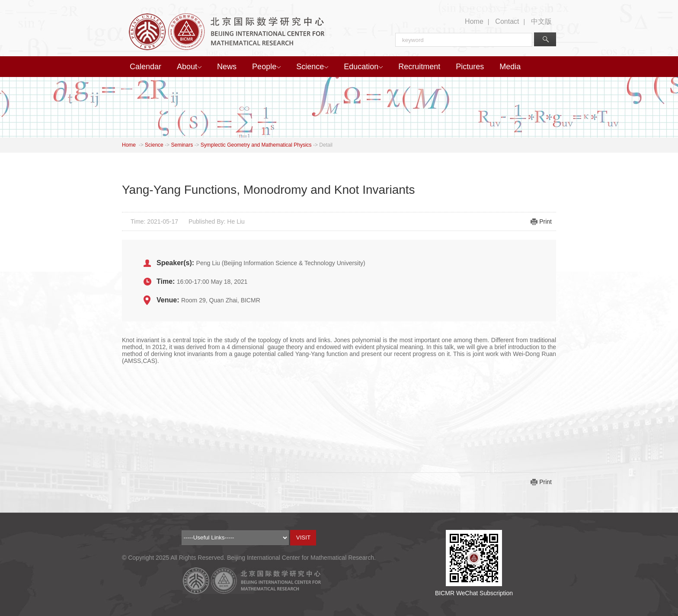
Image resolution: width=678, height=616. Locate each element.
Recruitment (419, 67)
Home (474, 21)
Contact (507, 21)
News (227, 67)
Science (312, 67)
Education (363, 67)
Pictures (470, 67)
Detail (326, 145)
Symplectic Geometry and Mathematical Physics (256, 145)
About (189, 67)
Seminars (182, 145)
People (266, 67)
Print (545, 221)
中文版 (541, 21)
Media (510, 67)
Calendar (146, 67)
